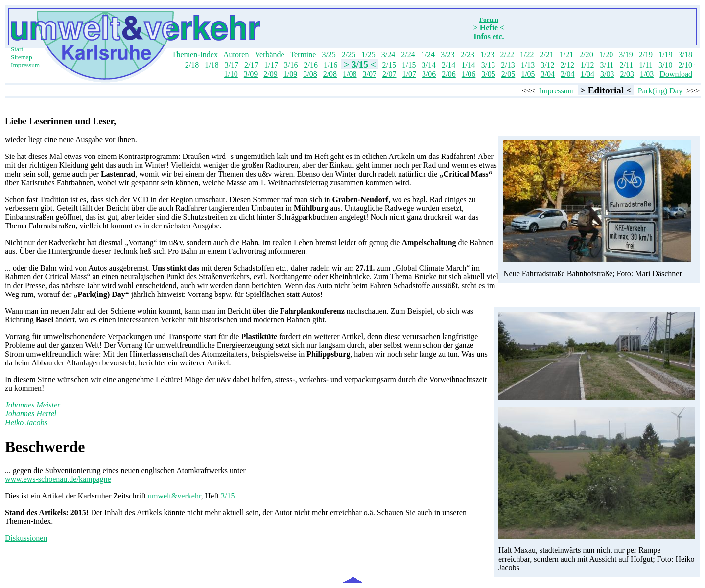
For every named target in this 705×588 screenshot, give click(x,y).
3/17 (232, 65)
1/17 (271, 65)
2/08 (330, 74)
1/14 (468, 65)
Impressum (25, 65)
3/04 (548, 74)
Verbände (269, 55)
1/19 (665, 55)
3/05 (488, 74)
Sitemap (22, 57)
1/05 (528, 74)
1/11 (646, 65)
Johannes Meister (33, 405)
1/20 (606, 55)
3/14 (428, 65)
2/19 (646, 55)
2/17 (251, 65)
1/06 (469, 74)
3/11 (607, 65)
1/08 (350, 74)
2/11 (626, 65)
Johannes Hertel (31, 414)
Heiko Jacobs (26, 422)
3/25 (329, 55)
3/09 (251, 74)
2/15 (389, 65)
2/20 (586, 55)
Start (17, 49)
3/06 (429, 74)
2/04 (567, 74)
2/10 (685, 65)
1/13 (528, 65)
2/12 (567, 65)
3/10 (665, 65)
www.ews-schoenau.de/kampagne (58, 479)
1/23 (487, 55)
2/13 (508, 65)
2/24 (408, 55)
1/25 (368, 55)
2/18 (192, 65)
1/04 (587, 74)
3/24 (388, 55)
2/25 (349, 55)
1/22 (527, 55)
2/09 (270, 74)
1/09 (290, 74)
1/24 (428, 55)
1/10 (231, 74)
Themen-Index (195, 55)
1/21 (566, 55)
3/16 (291, 65)
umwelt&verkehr (175, 496)
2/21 (546, 55)
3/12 (547, 65)
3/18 (685, 55)
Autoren (236, 55)
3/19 (626, 55)
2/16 (310, 65)
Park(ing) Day (660, 91)
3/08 (310, 74)
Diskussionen (26, 538)
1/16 (330, 65)
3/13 (488, 65)
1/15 (409, 65)
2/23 (468, 55)
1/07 (409, 74)
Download (676, 74)
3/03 (607, 74)
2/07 (389, 74)
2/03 (627, 74)
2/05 (508, 74)
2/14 (448, 65)
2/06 (448, 74)
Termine (303, 55)
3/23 (447, 55)
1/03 (647, 74)
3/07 (370, 74)
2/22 (507, 55)
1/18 (211, 65)
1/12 (587, 65)
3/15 (228, 496)
